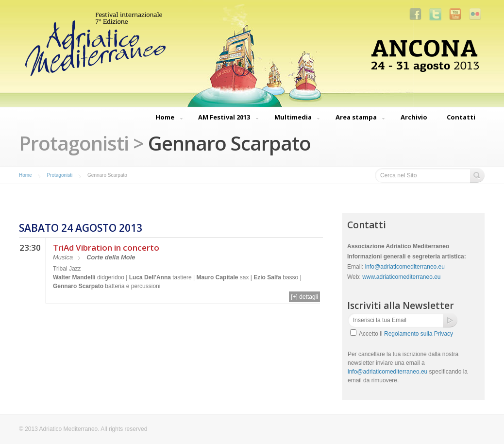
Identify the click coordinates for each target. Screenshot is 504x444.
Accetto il (406, 334)
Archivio (414, 117)
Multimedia (293, 118)
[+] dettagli (304, 297)
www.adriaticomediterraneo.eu (401, 277)
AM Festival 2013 (224, 118)
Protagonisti (59, 175)
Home (165, 118)
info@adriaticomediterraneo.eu (405, 267)
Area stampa (356, 118)
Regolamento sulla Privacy (419, 334)
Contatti (461, 117)
